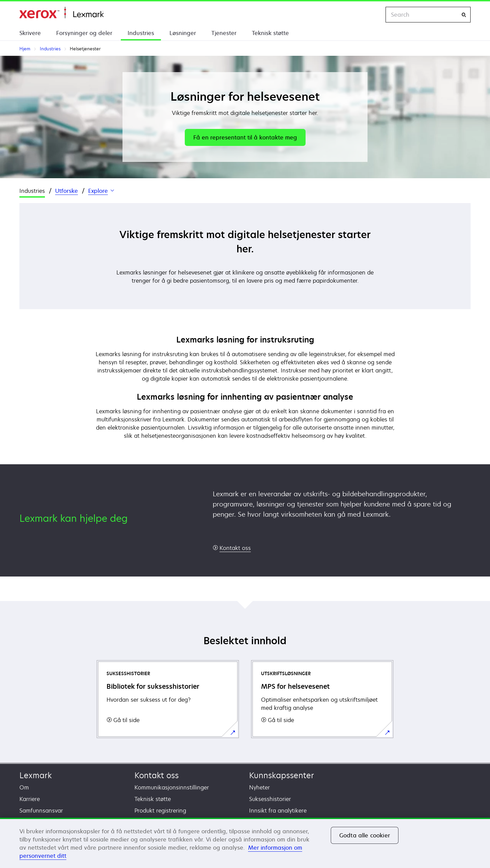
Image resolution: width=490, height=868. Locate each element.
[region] (245, 843)
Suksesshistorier (270, 799)
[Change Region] (373, 15)
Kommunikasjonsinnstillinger (172, 787)
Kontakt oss (157, 775)
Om (24, 787)
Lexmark (36, 775)
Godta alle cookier (365, 835)
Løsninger (183, 33)
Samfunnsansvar (41, 811)
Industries (141, 33)
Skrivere (30, 33)
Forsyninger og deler (84, 33)
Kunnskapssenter (282, 775)
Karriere (30, 799)
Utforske (67, 191)
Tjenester (224, 33)
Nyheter (259, 787)
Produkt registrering (160, 811)
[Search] (464, 15)
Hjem (61, 13)
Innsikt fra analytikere (278, 811)
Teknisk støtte (270, 33)
